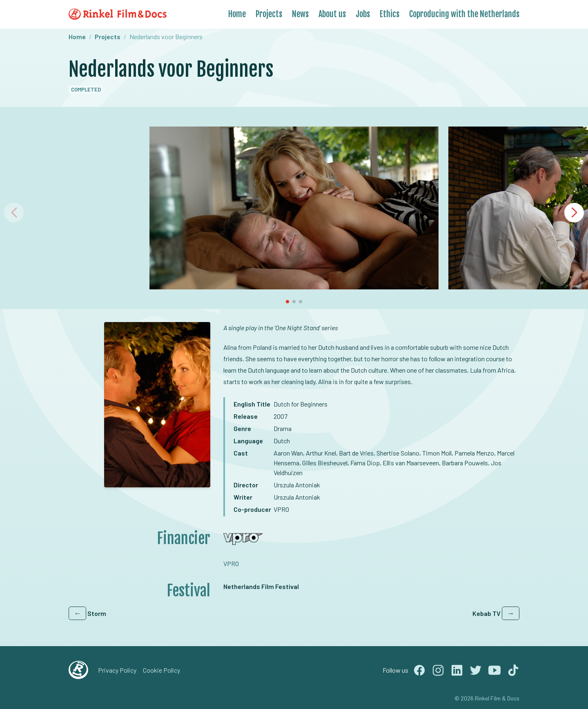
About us (332, 14)
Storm (87, 613)
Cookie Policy (161, 670)
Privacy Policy (117, 670)
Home (237, 14)
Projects (269, 14)
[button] (574, 213)
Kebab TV (496, 613)
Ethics (390, 14)
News (300, 14)
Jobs (363, 14)
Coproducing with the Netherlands (464, 14)
